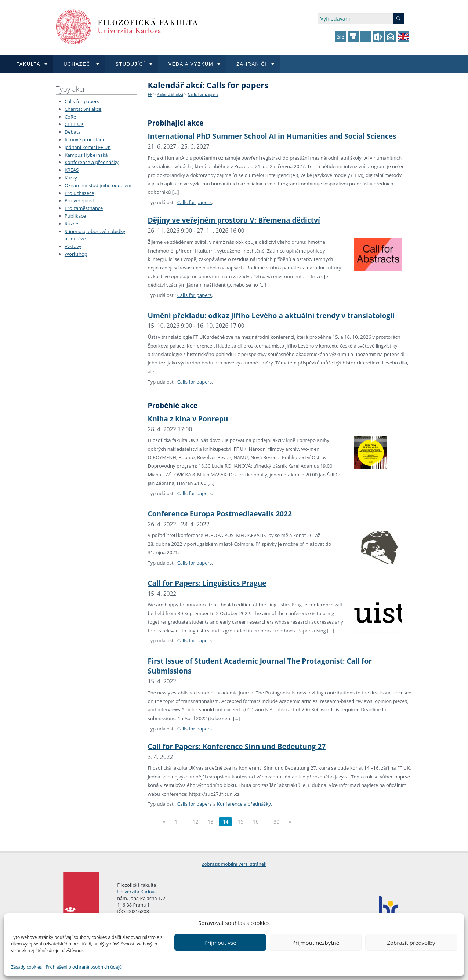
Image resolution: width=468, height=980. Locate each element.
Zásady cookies (26, 967)
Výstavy (73, 246)
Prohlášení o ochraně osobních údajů (84, 967)
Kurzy (71, 178)
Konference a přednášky (92, 162)
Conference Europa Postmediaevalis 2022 (220, 514)
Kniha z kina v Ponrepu (188, 419)
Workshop (76, 254)
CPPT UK (74, 124)
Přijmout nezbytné (316, 943)
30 (276, 822)
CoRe (70, 117)
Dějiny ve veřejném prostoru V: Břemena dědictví (234, 220)
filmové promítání (84, 139)
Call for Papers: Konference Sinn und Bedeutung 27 (237, 746)
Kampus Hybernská (86, 155)
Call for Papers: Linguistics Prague (207, 583)
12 (195, 822)
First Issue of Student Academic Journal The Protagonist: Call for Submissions (260, 666)
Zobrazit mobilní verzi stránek (234, 864)
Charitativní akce (83, 109)
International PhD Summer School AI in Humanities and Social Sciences (272, 136)
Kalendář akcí (170, 94)
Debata (73, 132)
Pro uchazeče (79, 193)
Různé (71, 224)
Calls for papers (82, 101)
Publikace (75, 216)
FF (150, 94)
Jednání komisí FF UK (88, 147)
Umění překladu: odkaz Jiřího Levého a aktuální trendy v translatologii (271, 315)
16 (255, 822)
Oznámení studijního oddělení (98, 185)
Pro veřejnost (79, 200)
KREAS (72, 170)
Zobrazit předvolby (411, 943)
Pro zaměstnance (84, 208)
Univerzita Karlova (137, 892)
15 (240, 822)
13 (210, 822)
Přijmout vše (220, 943)
